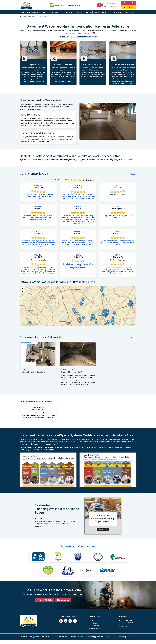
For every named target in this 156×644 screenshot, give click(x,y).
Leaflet (105, 332)
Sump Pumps (54, 12)
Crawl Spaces (68, 12)
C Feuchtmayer (68, 376)
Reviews (94, 633)
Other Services (116, 12)
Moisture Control (83, 12)
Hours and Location (97, 638)
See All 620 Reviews (129, 174)
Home (22, 12)
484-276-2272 (110, 6)
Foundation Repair (100, 12)
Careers (94, 630)
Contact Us (128, 3)
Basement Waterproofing (36, 12)
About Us (130, 12)
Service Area (33, 16)
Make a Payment (128, 7)
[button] (106, 330)
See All (134, 344)
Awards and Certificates (78, 556)
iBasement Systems (30, 449)
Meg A (24, 376)
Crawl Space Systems (49, 449)
